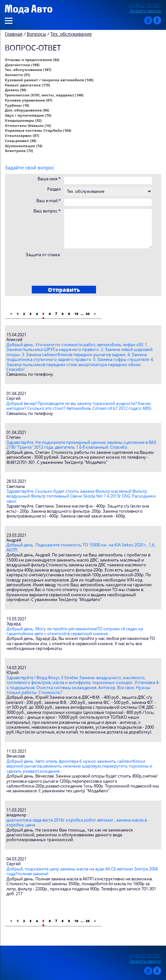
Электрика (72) (19, 151)
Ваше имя (49, 179)
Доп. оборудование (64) (27, 110)
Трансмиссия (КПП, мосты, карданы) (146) (44, 95)
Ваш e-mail (48, 201)
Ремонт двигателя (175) (27, 85)
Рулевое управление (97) (29, 100)
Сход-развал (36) (21, 141)
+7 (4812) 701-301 (145, 5)
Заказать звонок (145, 11)
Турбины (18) (17, 105)
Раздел (54, 189)
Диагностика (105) (22, 65)
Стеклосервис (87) (22, 135)
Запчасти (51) (17, 75)
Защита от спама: (43, 255)
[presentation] (56, 270)
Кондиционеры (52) (23, 120)
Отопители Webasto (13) (28, 126)
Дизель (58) (16, 90)
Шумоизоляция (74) (24, 146)
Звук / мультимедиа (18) (28, 115)
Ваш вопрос (47, 211)
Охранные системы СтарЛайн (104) (38, 130)
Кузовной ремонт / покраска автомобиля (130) (49, 80)
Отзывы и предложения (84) (32, 60)
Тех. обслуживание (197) (28, 70)
